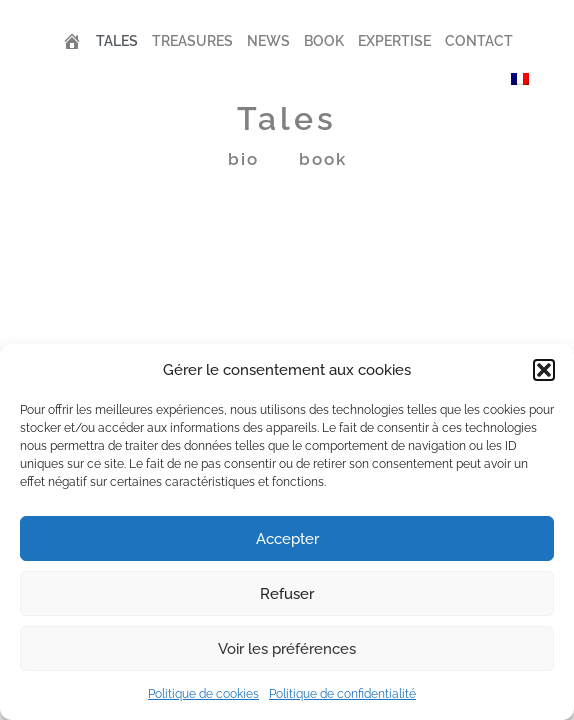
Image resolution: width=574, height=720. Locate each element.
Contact (479, 41)
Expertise (394, 41)
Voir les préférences (287, 649)
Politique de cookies (203, 694)
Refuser (287, 594)
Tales (117, 41)
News (268, 41)
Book (324, 41)
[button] (544, 370)
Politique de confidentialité (342, 694)
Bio (243, 159)
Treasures (192, 41)
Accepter (287, 539)
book (323, 159)
